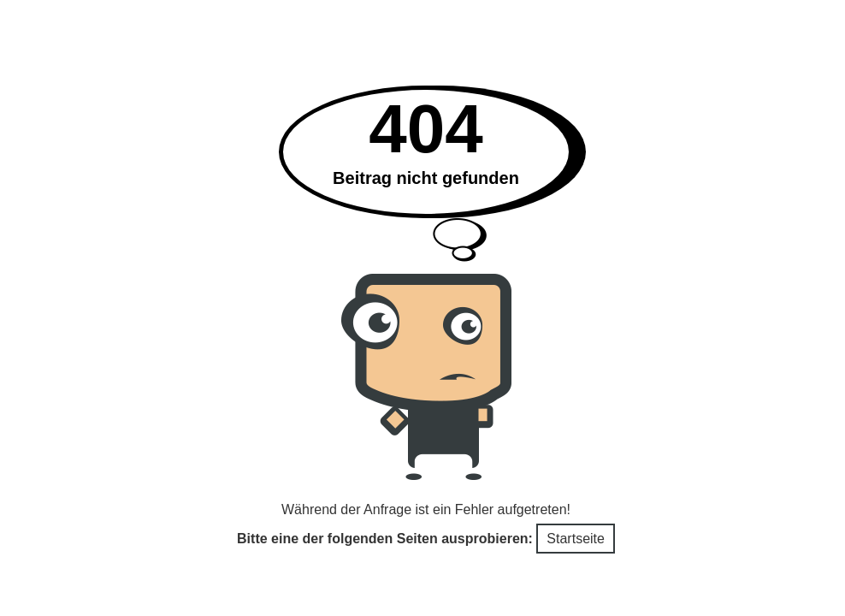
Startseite (576, 539)
